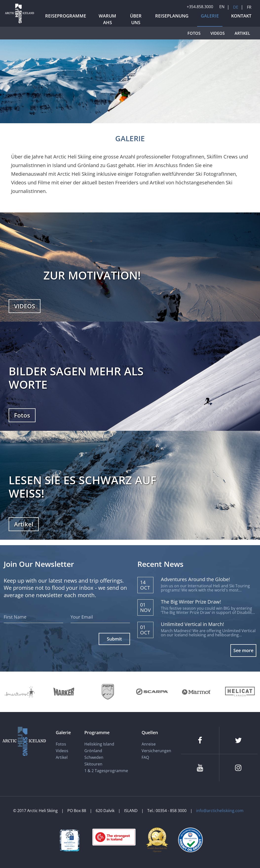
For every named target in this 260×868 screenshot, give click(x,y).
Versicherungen (156, 751)
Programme (97, 732)
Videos (62, 751)
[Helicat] (241, 692)
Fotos (22, 415)
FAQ (145, 757)
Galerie (63, 732)
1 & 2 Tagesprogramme (106, 771)
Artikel (24, 524)
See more (243, 650)
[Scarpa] (152, 692)
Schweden (94, 757)
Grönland (93, 751)
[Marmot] (196, 692)
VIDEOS (25, 306)
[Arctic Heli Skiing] (19, 23)
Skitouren (93, 764)
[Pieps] (108, 692)
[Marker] (64, 692)
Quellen (150, 732)
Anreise (149, 744)
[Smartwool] (20, 692)
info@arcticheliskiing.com (220, 811)
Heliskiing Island (99, 744)
